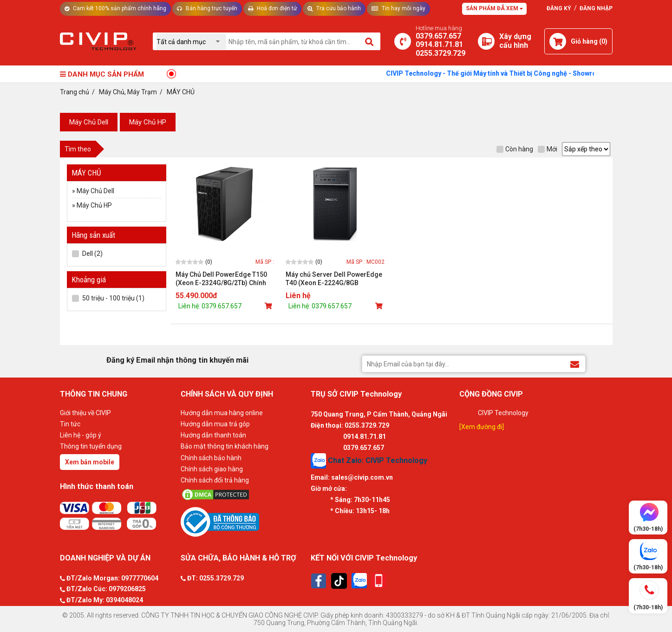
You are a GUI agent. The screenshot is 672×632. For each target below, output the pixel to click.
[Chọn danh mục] (191, 42)
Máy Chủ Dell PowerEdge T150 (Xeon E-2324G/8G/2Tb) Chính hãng (221, 279)
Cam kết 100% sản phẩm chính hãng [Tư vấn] (115, 8)
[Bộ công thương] (243, 521)
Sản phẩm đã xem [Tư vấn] (494, 8)
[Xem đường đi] (482, 427)
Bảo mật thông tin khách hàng (225, 446)
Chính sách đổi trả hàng (215, 480)
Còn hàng (515, 149)
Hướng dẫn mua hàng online (222, 413)
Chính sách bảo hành (211, 458)
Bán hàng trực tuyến (207, 8)
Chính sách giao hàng (212, 469)
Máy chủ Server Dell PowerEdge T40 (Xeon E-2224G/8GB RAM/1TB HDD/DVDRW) (334, 279)
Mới (548, 149)
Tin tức (70, 424)
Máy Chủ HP (148, 122)
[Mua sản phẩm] (269, 306)
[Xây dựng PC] (486, 41)
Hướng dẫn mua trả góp (215, 424)
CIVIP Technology (503, 413)
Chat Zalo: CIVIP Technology (369, 461)
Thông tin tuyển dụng (91, 446)
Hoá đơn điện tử (272, 8)
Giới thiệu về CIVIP (85, 413)
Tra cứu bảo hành (334, 8)
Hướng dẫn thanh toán (213, 435)
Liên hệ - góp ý (81, 435)
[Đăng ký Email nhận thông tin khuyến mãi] (575, 363)
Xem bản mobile (90, 462)
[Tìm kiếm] (370, 41)
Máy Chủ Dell (89, 122)
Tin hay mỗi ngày (398, 8)
